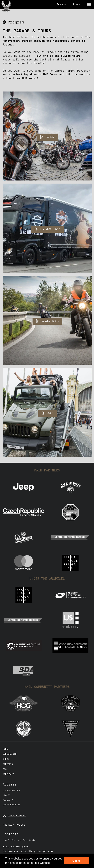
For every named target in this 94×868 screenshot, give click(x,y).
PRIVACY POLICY (14, 825)
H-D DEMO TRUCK (50, 229)
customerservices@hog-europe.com (28, 851)
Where (6, 759)
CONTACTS (8, 764)
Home (5, 749)
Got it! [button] (76, 861)
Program (13, 22)
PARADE (50, 137)
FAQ (5, 769)
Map (76, 5)
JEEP (50, 413)
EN (61, 5)
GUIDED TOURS (50, 321)
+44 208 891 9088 (16, 847)
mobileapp (8, 774)
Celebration (10, 754)
